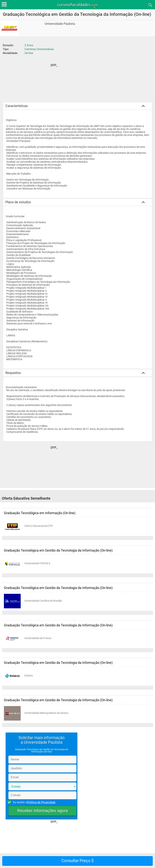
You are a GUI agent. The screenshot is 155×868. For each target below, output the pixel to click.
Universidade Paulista (60, 24)
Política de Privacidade (41, 802)
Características (17, 106)
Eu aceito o (34, 802)
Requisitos (13, 373)
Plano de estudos (18, 202)
